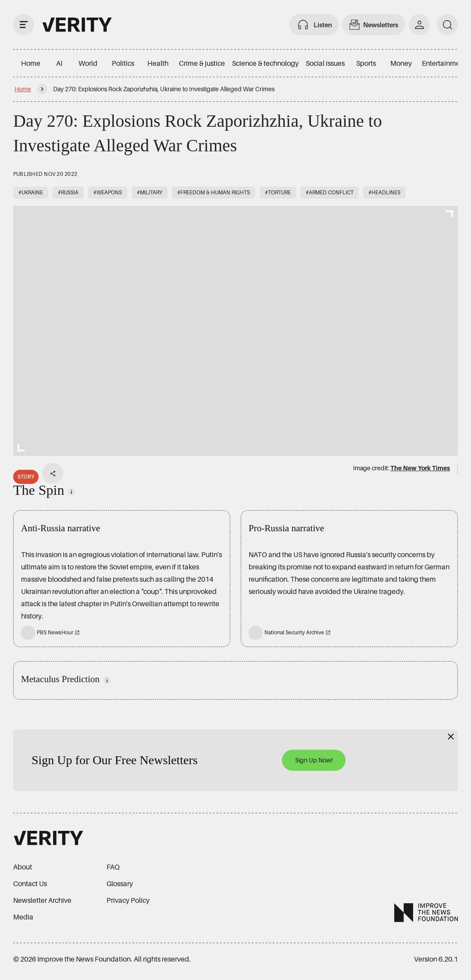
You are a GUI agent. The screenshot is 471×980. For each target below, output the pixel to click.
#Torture (278, 192)
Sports (366, 63)
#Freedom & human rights (214, 192)
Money (401, 63)
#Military (150, 192)
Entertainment (444, 63)
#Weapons (108, 192)
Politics (123, 63)
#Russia (68, 192)
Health (158, 63)
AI (59, 63)
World (88, 63)
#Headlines (384, 192)
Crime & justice (202, 63)
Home (31, 63)
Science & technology (265, 63)
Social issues (325, 63)
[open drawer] (24, 25)
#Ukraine (31, 192)
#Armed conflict (330, 192)
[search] (447, 25)
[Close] (451, 737)
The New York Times (420, 468)
